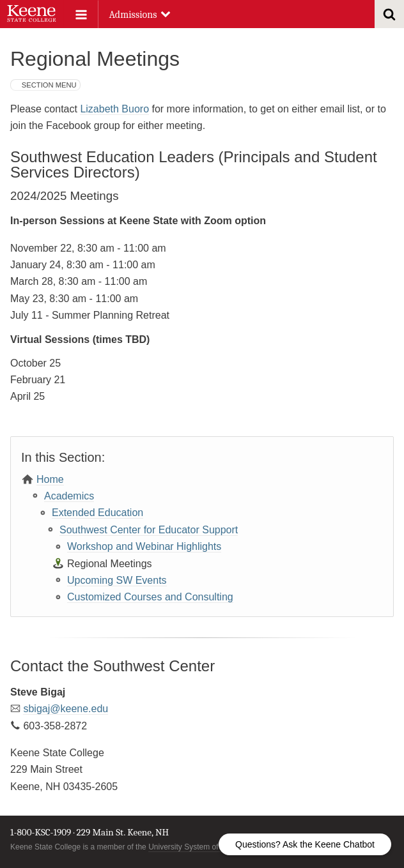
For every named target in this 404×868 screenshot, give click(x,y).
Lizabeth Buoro (114, 109)
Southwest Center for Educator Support (149, 530)
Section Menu (49, 85)
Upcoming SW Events (117, 580)
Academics (69, 496)
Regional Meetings (110, 564)
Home (50, 479)
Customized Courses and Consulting (150, 597)
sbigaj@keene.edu (66, 709)
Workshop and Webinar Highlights (144, 546)
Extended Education (97, 513)
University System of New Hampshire (212, 847)
